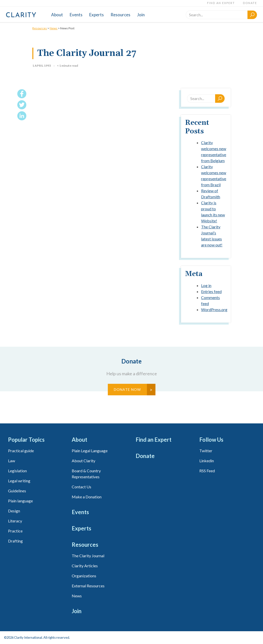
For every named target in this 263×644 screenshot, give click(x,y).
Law (12, 461)
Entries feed (211, 291)
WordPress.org (214, 309)
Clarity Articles (85, 566)
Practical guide (21, 451)
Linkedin (207, 461)
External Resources (88, 586)
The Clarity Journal (88, 556)
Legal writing (19, 481)
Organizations (84, 576)
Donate (250, 3)
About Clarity (83, 461)
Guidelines (17, 491)
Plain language (20, 501)
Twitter (206, 451)
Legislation (17, 471)
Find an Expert (221, 3)
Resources (120, 15)
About (57, 15)
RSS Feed (207, 471)
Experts (97, 15)
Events (76, 15)
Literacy (15, 521)
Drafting (15, 541)
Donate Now (127, 389)
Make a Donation (87, 497)
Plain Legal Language (90, 451)
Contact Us (81, 487)
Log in (206, 285)
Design (14, 511)
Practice (15, 531)
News (54, 28)
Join (141, 15)
